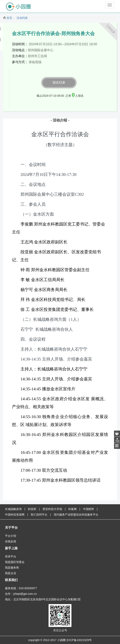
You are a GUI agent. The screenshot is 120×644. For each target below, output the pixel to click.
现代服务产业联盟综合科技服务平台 (76, 515)
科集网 (72, 509)
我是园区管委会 (15, 562)
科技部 (32, 509)
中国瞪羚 (89, 509)
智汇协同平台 (39, 515)
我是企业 (11, 573)
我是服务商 (12, 568)
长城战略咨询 (13, 509)
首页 (9, 18)
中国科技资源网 (15, 515)
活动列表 (22, 18)
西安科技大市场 (52, 509)
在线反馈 (11, 541)
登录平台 (11, 556)
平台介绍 (11, 536)
